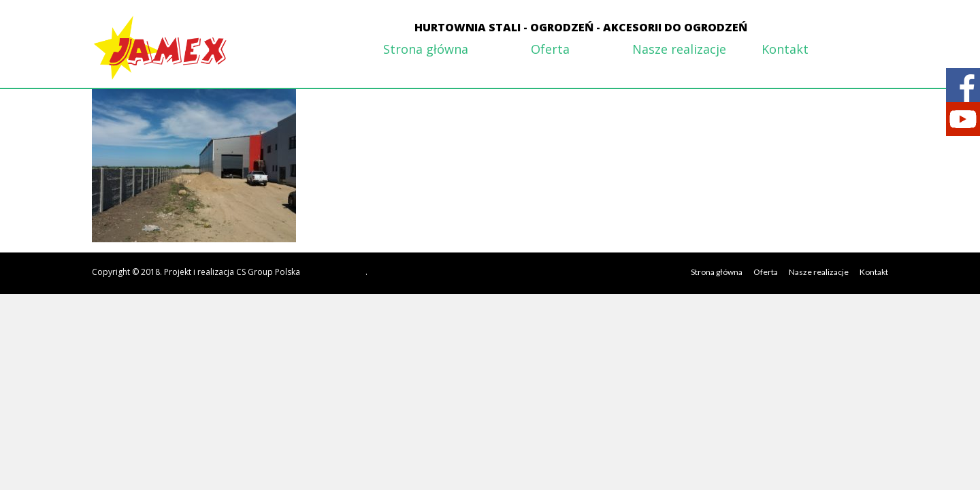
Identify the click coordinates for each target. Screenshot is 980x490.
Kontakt (785, 49)
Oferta (550, 49)
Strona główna (426, 49)
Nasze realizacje (679, 49)
